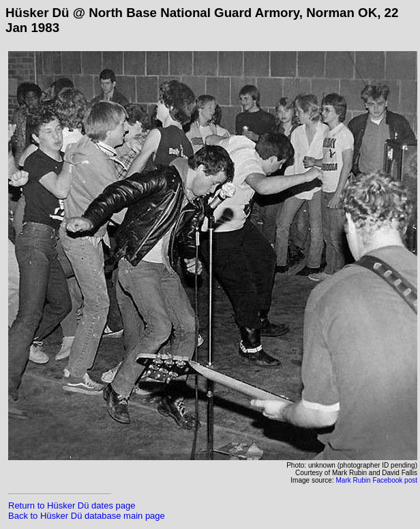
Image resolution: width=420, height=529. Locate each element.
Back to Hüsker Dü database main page (87, 516)
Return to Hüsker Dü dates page (72, 505)
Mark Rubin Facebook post (376, 480)
